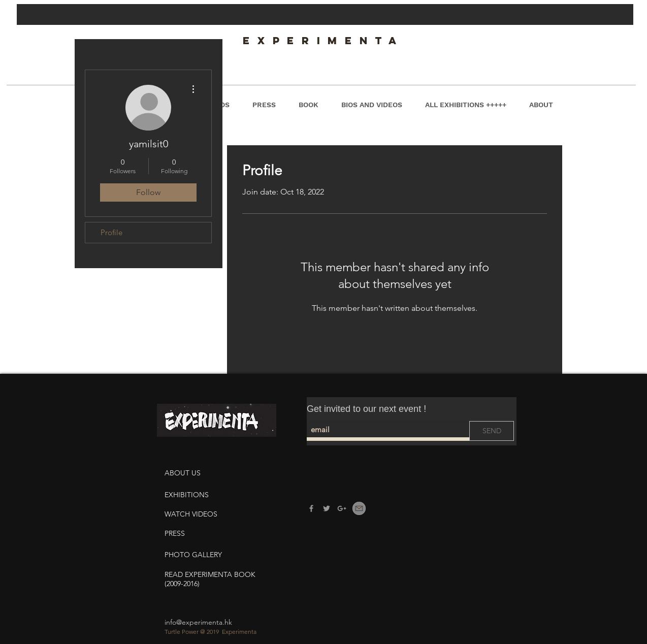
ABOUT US (184, 473)
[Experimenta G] (342, 508)
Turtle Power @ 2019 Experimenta (211, 632)
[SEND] (492, 431)
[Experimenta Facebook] (311, 508)
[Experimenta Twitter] (327, 508)
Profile (111, 232)
